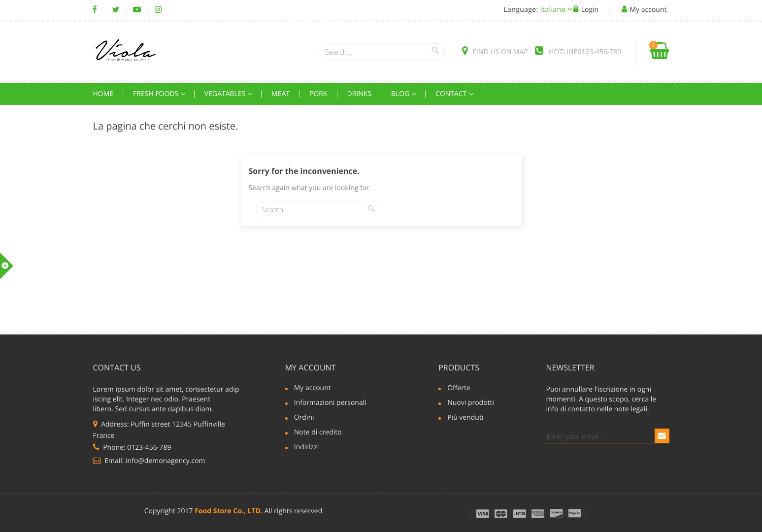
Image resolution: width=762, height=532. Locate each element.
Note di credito (318, 433)
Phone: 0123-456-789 (132, 448)
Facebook (95, 10)
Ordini (304, 418)
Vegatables (226, 94)
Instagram (158, 10)
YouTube (137, 10)
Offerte (459, 389)
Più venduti (465, 418)
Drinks (360, 94)
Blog (401, 94)
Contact (452, 94)
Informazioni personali (330, 403)
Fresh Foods (157, 94)
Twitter (116, 10)
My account (311, 367)
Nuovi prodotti (471, 403)
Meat (281, 94)
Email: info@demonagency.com (149, 461)
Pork (318, 94)
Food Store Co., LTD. (229, 511)
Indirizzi (307, 448)
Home (103, 94)
